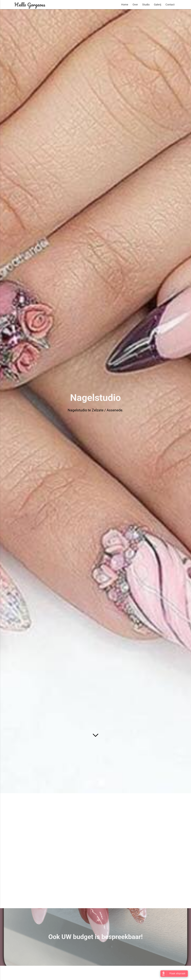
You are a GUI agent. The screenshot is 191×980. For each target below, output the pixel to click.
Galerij (158, 5)
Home (125, 5)
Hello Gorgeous (30, 5)
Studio (146, 5)
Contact (170, 5)
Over (135, 5)
